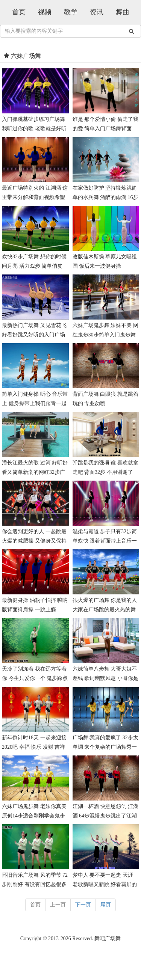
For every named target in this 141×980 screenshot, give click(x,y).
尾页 (106, 905)
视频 (45, 12)
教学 (71, 12)
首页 (19, 12)
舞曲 (123, 12)
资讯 (97, 12)
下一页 (83, 905)
